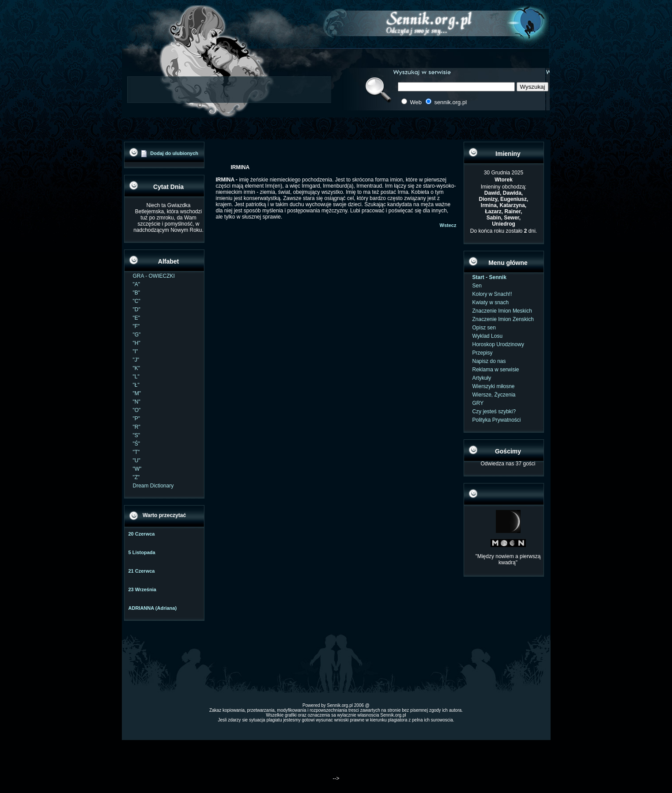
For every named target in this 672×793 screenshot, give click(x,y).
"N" (137, 402)
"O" (137, 410)
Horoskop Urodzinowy (498, 344)
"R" (137, 427)
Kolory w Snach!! (492, 294)
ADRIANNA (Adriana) (153, 608)
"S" (137, 435)
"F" (136, 326)
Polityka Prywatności (497, 420)
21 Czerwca (142, 571)
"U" (137, 461)
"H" (137, 343)
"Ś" (137, 444)
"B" (137, 293)
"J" (136, 360)
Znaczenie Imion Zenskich (503, 319)
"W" (137, 469)
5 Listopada (142, 552)
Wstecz (448, 225)
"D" (137, 310)
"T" (136, 452)
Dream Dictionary (153, 486)
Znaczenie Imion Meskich (502, 311)
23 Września (142, 589)
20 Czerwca (142, 534)
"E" (137, 318)
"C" (137, 301)
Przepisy (483, 353)
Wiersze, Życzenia (494, 395)
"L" (136, 377)
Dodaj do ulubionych (174, 153)
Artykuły (482, 378)
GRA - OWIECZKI (154, 276)
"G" (137, 335)
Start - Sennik (489, 277)
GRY (478, 403)
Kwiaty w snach (491, 302)
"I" (136, 351)
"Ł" (136, 385)
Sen (477, 286)
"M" (137, 393)
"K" (137, 368)
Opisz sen (484, 328)
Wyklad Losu (488, 336)
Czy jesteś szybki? (494, 412)
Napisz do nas (489, 361)
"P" (137, 419)
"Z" (136, 477)
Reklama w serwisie (496, 370)
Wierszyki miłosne (494, 386)
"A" (137, 284)
